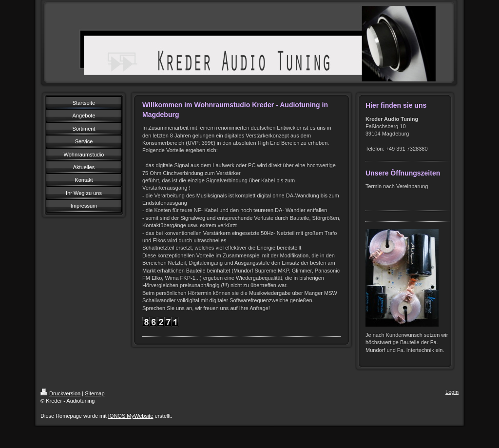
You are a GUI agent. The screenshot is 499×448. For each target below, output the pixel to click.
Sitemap (95, 393)
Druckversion (60, 393)
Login (452, 392)
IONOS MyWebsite (131, 416)
